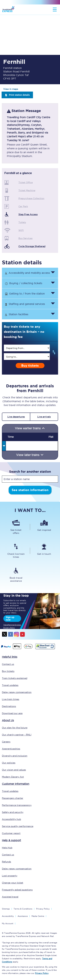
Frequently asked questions (17, 890)
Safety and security (13, 812)
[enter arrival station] (27, 357)
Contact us (8, 664)
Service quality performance (18, 826)
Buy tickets (30, 366)
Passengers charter (13, 798)
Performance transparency (17, 805)
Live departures (16, 417)
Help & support (11, 840)
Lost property (10, 876)
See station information (30, 490)
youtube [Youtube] (22, 634)
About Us (8, 720)
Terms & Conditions (23, 909)
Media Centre (38, 916)
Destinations (9, 706)
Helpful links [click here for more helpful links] (10, 657)
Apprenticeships (11, 749)
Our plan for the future (15, 728)
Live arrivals (44, 417)
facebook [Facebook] (11, 634)
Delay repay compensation (17, 692)
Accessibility (8, 916)
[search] (27, 348)
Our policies (9, 763)
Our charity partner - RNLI (17, 735)
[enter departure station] (27, 348)
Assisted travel (10, 897)
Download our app (12, 713)
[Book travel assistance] (16, 575)
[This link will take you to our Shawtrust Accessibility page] (45, 649)
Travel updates (10, 685)
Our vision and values (14, 770)
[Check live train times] (16, 551)
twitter (5, 634)
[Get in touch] (44, 551)
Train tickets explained (15, 678)
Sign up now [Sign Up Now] (10, 619)
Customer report (11, 833)
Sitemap (6, 909)
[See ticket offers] (16, 527)
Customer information (16, 784)
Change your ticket (13, 883)
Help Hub (7, 848)
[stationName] (30, 479)
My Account (8, 923)
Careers (6, 742)
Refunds (6, 862)
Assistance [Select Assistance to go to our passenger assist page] (23, 916)
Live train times (11, 699)
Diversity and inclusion (15, 756)
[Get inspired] (44, 527)
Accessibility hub (11, 819)
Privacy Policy (43, 909)
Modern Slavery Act (13, 777)
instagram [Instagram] (16, 634)
